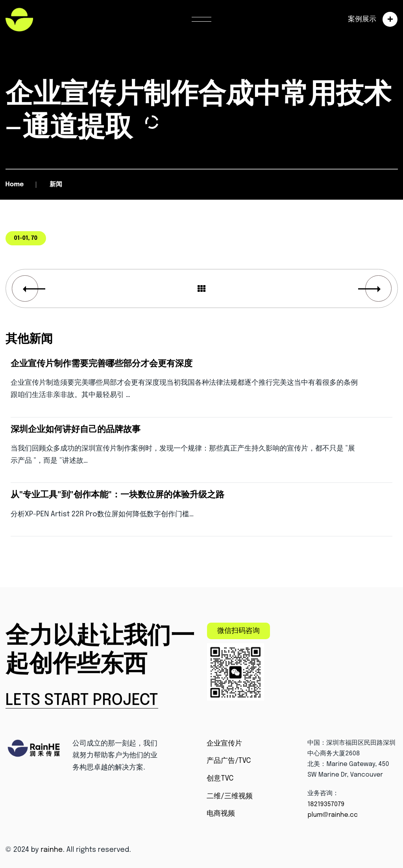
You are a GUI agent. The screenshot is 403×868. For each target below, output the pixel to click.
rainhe (52, 850)
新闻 (56, 185)
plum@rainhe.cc (333, 815)
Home (15, 185)
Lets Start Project (82, 700)
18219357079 (326, 804)
